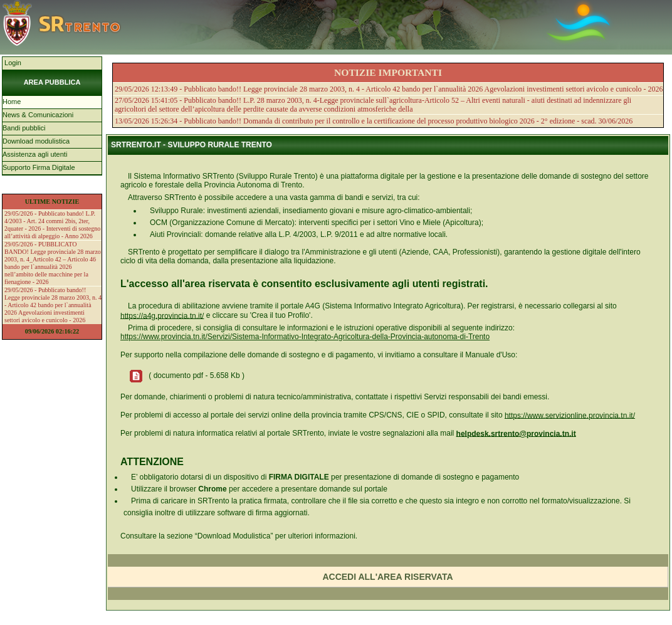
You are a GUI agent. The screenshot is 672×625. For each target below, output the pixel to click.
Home (12, 102)
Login (12, 63)
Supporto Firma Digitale (39, 167)
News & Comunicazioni (38, 115)
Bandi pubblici (24, 128)
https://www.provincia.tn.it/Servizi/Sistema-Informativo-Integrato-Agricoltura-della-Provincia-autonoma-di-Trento (305, 337)
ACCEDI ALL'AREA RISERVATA (387, 577)
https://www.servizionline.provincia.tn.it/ (570, 415)
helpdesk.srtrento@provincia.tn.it (516, 433)
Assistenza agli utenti (35, 154)
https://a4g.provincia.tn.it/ (162, 315)
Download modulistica (36, 141)
